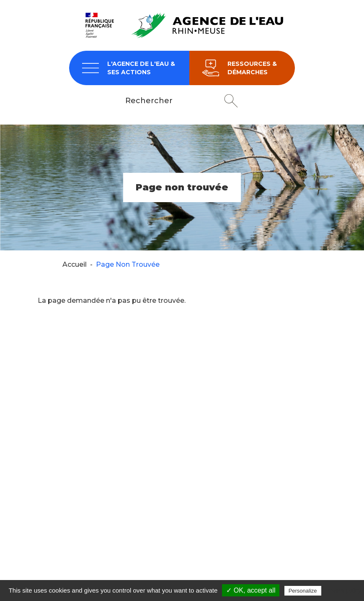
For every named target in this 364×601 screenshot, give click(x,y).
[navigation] (129, 68)
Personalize (303, 591)
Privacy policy (343, 591)
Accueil (75, 264)
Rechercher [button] (231, 101)
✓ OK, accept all (251, 590)
